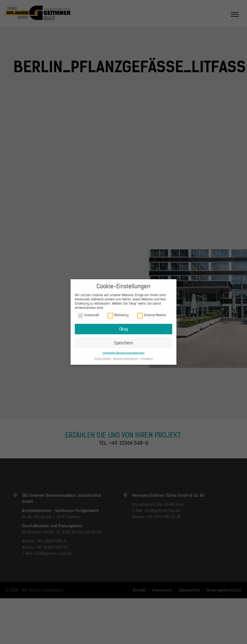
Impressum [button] (147, 358)
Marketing (118, 315)
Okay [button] (124, 329)
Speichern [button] (124, 343)
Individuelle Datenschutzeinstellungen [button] (124, 353)
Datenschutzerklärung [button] (126, 358)
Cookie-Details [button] (103, 358)
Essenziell (88, 315)
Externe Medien (152, 315)
